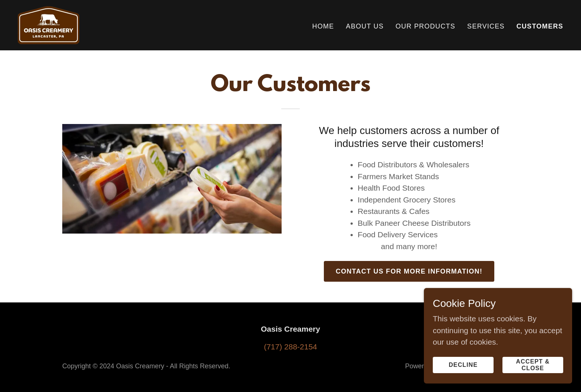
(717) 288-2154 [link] (290, 347)
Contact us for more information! (409, 271)
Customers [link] (540, 26)
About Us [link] (365, 26)
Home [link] (323, 26)
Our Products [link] (426, 26)
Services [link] (486, 26)
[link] (49, 25)
